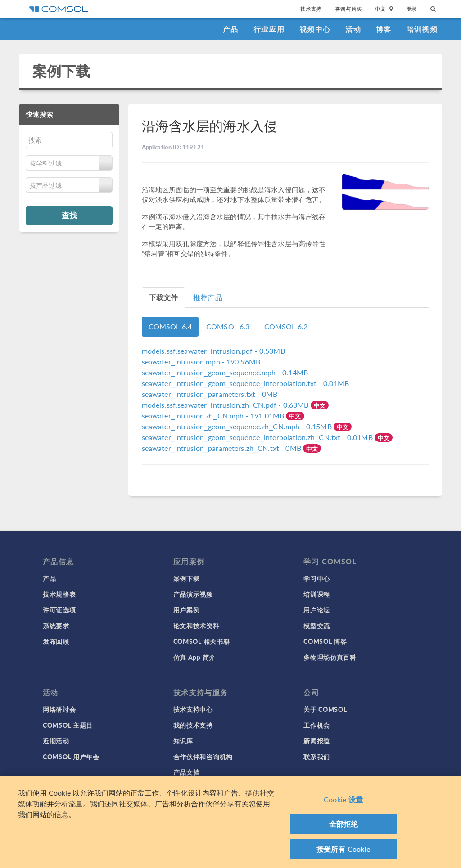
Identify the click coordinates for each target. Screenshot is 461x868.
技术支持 (311, 9)
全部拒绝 (344, 828)
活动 (353, 29)
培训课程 (317, 594)
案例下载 (61, 71)
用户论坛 (317, 610)
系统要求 (56, 625)
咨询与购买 (348, 9)
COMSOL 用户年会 (71, 756)
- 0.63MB (226, 405)
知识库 (183, 741)
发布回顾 (56, 641)
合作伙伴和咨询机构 (203, 756)
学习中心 (317, 578)
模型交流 (317, 625)
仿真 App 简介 (194, 657)
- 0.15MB (238, 426)
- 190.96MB (201, 362)
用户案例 (187, 610)
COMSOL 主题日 (68, 725)
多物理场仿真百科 (330, 657)
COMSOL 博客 (325, 641)
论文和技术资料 (197, 625)
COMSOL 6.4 (170, 326)
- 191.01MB (214, 416)
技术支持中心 (193, 709)
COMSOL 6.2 (286, 326)
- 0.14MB (225, 372)
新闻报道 (317, 741)
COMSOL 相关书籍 (202, 641)
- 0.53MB (213, 351)
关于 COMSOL (325, 709)
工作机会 (317, 725)
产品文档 (187, 772)
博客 (384, 29)
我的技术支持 (193, 725)
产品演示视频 (193, 594)
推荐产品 (208, 297)
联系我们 (317, 756)
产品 (231, 29)
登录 (412, 9)
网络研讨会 (59, 709)
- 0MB (210, 394)
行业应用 (269, 29)
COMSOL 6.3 (228, 326)
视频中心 (315, 29)
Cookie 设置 (343, 804)
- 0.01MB (245, 383)
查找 (69, 215)
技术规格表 (59, 594)
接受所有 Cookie (343, 853)
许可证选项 (59, 610)
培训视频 (422, 29)
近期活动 (56, 741)
